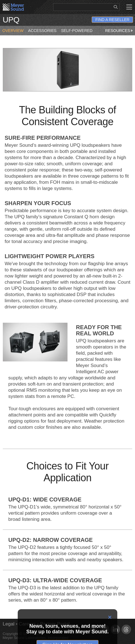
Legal (9, 624)
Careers (27, 624)
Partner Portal (55, 624)
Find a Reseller (112, 20)
